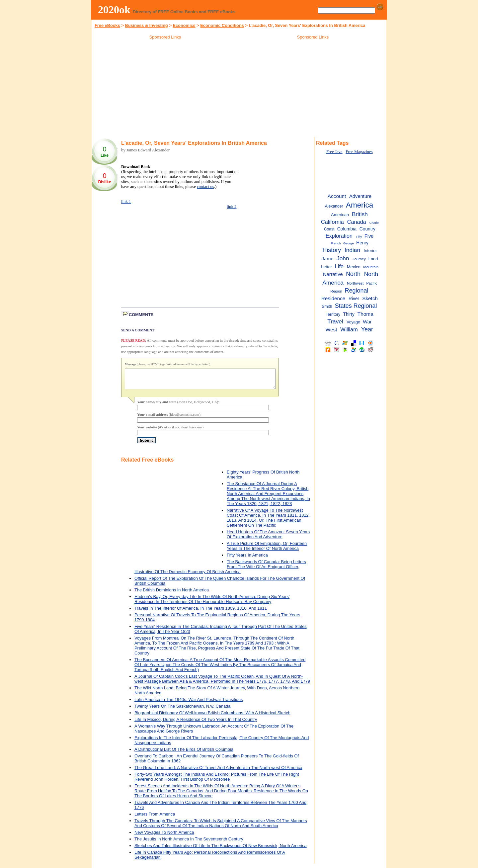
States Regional (356, 306)
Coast (329, 229)
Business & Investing (146, 25)
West (331, 330)
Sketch (370, 298)
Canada (357, 222)
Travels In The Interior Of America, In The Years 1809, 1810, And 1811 (201, 612)
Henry (362, 243)
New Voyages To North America (164, 836)
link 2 (232, 207)
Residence (333, 298)
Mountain (371, 267)
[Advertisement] (165, 89)
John (343, 258)
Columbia (347, 229)
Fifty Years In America (247, 559)
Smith (327, 306)
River (354, 299)
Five (369, 236)
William (349, 329)
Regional (357, 291)
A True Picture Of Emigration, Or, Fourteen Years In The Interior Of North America (267, 550)
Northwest (355, 283)
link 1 (126, 202)
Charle (374, 223)
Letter (326, 267)
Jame (328, 259)
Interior (370, 251)
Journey (359, 259)
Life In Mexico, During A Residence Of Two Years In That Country (196, 723)
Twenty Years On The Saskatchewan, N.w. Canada (182, 710)
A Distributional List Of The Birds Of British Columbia (184, 753)
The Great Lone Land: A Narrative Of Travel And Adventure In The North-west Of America (218, 772)
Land (373, 259)
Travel (335, 321)
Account (337, 196)
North (353, 274)
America (359, 205)
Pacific (372, 283)
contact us (205, 187)
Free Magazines (359, 152)
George (349, 243)
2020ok (114, 10)
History (332, 250)
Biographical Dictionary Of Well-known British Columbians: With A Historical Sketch (212, 717)
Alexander (334, 206)
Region (336, 291)
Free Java (334, 152)
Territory (333, 314)
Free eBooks (107, 25)
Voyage (353, 322)
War (367, 322)
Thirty (349, 314)
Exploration (339, 236)
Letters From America (155, 818)
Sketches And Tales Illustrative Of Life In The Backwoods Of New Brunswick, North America (221, 850)
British (360, 214)
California (332, 222)
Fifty (359, 237)
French (336, 243)
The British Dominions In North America (172, 594)
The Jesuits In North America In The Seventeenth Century (189, 843)
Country (367, 229)
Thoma (365, 314)
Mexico (354, 267)
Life (339, 266)
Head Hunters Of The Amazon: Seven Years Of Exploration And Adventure (268, 538)
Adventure (360, 196)
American (340, 215)
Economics (184, 25)
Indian (352, 250)
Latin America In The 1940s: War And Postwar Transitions (189, 703)
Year (367, 329)
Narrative (333, 274)
